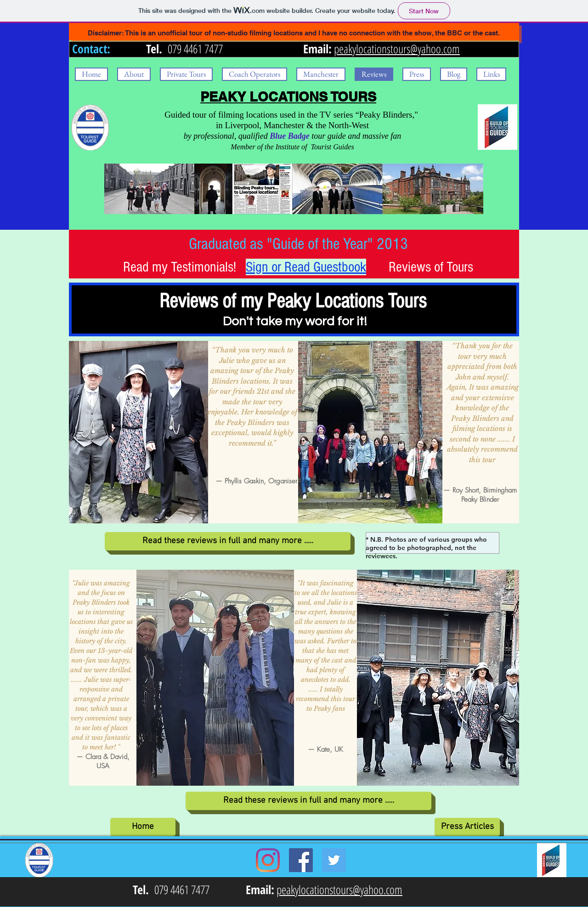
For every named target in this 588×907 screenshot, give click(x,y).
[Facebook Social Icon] (301, 860)
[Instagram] (268, 860)
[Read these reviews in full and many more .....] (228, 541)
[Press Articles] (467, 827)
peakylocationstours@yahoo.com (397, 49)
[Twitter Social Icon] (334, 860)
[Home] (143, 827)
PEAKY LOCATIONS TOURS (288, 97)
